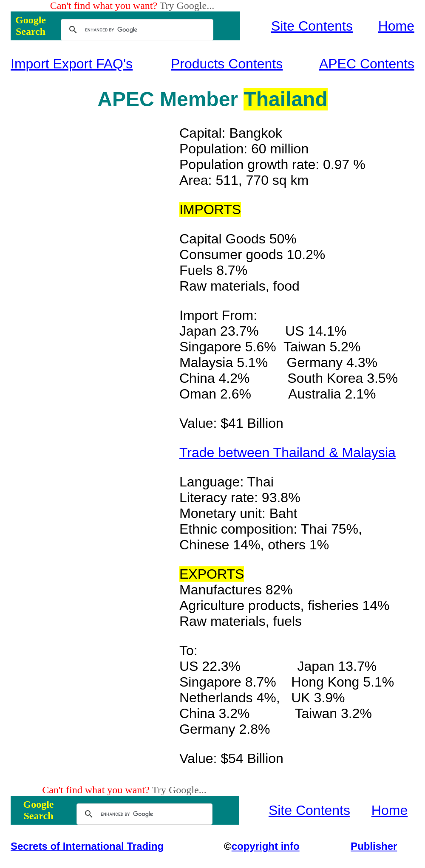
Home (396, 26)
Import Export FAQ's (72, 64)
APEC (126, 99)
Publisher (374, 846)
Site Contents (312, 26)
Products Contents (227, 64)
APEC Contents (367, 64)
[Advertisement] (95, 253)
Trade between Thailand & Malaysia (288, 452)
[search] (136, 30)
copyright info (266, 846)
